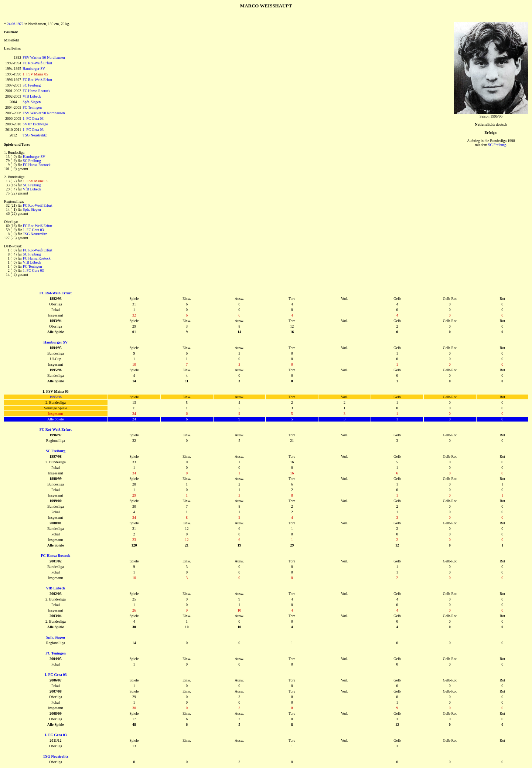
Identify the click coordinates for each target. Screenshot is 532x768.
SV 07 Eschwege (35, 124)
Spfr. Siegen (32, 102)
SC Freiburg (32, 85)
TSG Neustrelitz (35, 135)
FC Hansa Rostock (36, 91)
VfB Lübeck (32, 96)
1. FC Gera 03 (33, 119)
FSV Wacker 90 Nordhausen (44, 57)
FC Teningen (32, 107)
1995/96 (56, 397)
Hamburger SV (34, 69)
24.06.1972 (15, 24)
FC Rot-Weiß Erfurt (37, 63)
